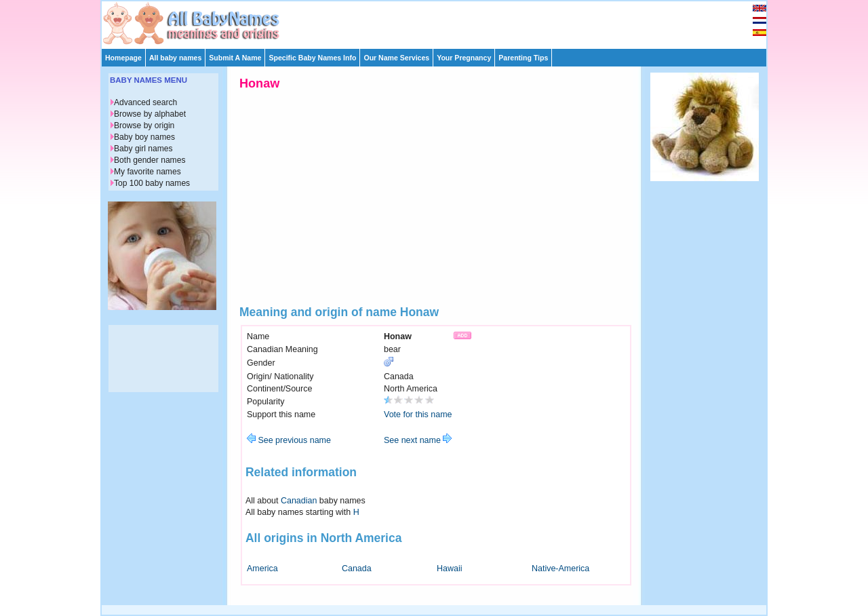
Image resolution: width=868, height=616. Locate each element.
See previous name (289, 440)
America (262, 569)
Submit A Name (235, 58)
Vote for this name (418, 415)
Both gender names (150, 160)
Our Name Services (396, 58)
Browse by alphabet (150, 114)
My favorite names (147, 172)
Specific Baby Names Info (312, 58)
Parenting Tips (523, 58)
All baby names (175, 58)
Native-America (560, 569)
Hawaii (449, 569)
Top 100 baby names (152, 183)
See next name (418, 440)
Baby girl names (143, 149)
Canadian (299, 501)
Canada (357, 569)
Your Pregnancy (464, 58)
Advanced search (145, 102)
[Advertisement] (440, 22)
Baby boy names (144, 137)
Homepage (123, 58)
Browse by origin (144, 126)
